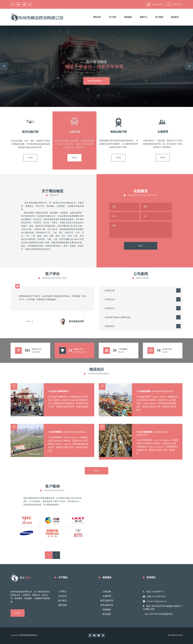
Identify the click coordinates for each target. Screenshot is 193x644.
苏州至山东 (110, 299)
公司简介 (63, 592)
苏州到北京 (110, 308)
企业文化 (63, 596)
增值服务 (107, 610)
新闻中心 (144, 17)
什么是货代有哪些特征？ (59, 391)
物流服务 (128, 17)
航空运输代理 (107, 601)
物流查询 (175, 17)
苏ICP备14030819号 (175, 635)
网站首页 (97, 17)
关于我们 (113, 17)
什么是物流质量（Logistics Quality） (155, 391)
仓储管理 (107, 596)
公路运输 (107, 592)
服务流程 (63, 605)
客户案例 (159, 17)
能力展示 (63, 601)
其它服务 (107, 614)
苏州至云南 (110, 291)
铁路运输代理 (107, 605)
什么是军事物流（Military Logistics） (68, 432)
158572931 (154, 614)
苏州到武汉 (110, 326)
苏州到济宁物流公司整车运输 (118, 317)
